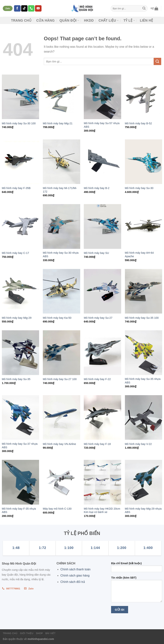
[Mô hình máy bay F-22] (102, 353)
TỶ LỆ (129, 21)
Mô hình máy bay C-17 (16, 253)
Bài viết (50, 633)
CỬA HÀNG (45, 21)
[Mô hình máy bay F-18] (102, 417)
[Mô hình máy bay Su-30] (144, 162)
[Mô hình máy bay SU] (102, 226)
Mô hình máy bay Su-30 (139, 188)
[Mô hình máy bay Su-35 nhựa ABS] (144, 353)
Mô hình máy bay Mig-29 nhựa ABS (143, 510)
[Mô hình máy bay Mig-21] (62, 97)
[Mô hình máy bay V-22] (144, 417)
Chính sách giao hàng (75, 575)
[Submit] (144, 8)
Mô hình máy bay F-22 (97, 379)
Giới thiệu (27, 633)
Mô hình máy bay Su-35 (16, 379)
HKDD (89, 21)
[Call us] (31, 8)
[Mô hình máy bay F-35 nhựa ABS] (21, 482)
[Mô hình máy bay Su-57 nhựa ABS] (102, 97)
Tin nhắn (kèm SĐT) (137, 591)
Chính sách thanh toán (75, 569)
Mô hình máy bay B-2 (97, 188)
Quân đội (69, 21)
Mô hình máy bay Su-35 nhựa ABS (143, 381)
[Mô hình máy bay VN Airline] (62, 417)
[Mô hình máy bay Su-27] (102, 291)
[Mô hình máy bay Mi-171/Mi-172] (62, 162)
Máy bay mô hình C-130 (57, 509)
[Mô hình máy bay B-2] (102, 162)
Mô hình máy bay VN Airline (59, 444)
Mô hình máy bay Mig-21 (58, 123)
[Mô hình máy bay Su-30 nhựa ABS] (62, 226)
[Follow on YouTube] (38, 8)
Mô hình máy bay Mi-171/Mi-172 (60, 190)
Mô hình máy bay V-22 (138, 444)
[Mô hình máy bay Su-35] (21, 353)
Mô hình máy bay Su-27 (98, 318)
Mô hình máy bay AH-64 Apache (139, 255)
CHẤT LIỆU (109, 21)
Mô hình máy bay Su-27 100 (60, 379)
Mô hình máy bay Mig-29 (17, 318)
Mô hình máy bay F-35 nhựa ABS (19, 510)
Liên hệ (146, 21)
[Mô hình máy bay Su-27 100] (62, 353)
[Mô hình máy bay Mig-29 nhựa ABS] (144, 482)
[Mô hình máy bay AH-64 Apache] (144, 226)
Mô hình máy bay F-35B (16, 188)
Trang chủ (21, 21)
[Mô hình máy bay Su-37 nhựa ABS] (21, 417)
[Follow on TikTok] (24, 8)
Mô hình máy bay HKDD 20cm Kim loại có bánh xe (102, 510)
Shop (39, 633)
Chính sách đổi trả (73, 582)
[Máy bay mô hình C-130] (62, 482)
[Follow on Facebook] (17, 8)
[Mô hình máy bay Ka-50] (62, 291)
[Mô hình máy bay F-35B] (21, 162)
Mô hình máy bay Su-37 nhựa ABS (20, 446)
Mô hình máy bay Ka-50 (57, 318)
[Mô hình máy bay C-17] (21, 226)
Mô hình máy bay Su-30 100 (19, 123)
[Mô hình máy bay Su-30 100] (21, 97)
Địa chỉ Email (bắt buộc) (137, 568)
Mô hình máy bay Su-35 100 (142, 318)
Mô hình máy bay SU (96, 253)
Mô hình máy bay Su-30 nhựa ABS (61, 255)
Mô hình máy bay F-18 (97, 444)
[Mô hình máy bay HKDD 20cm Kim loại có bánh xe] (102, 482)
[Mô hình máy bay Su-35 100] (144, 291)
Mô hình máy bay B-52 (138, 123)
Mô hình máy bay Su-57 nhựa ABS (102, 125)
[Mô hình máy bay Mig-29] (21, 291)
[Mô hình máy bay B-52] (144, 97)
